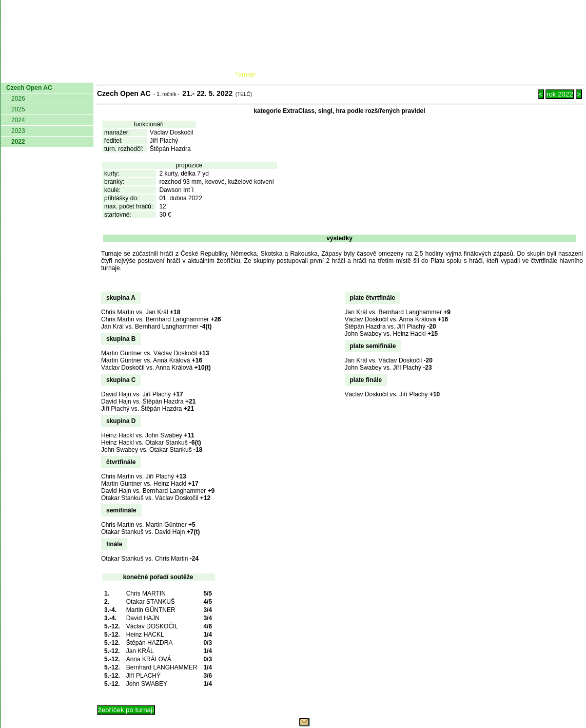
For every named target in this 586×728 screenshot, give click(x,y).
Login (569, 74)
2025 (18, 109)
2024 (18, 120)
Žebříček (295, 74)
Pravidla (347, 74)
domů (18, 74)
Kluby (205, 74)
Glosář (427, 74)
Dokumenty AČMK (131, 74)
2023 (18, 131)
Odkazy (529, 74)
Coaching (477, 74)
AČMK (56, 74)
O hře (389, 74)
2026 (18, 99)
